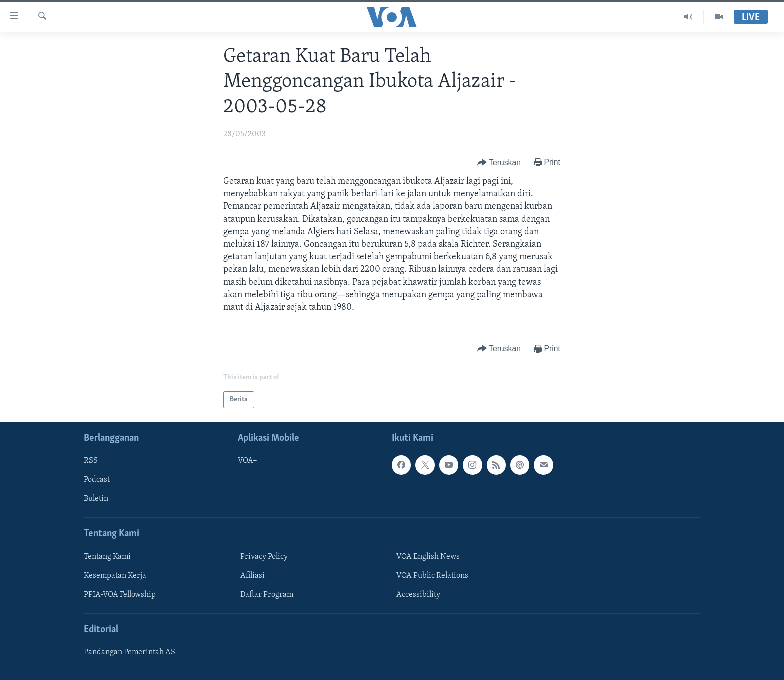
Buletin (96, 499)
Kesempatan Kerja (115, 576)
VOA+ (248, 461)
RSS (91, 461)
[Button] (499, 163)
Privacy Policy (264, 557)
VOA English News (428, 557)
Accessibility (418, 595)
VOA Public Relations (432, 576)
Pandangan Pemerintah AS (130, 653)
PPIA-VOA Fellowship (120, 595)
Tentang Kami (107, 557)
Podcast (97, 480)
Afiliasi (253, 576)
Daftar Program (267, 595)
